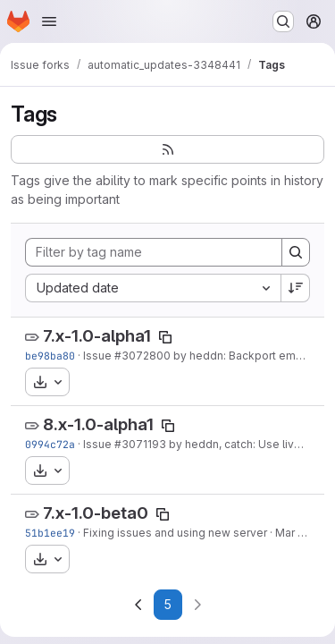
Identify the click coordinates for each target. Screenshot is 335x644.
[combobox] (153, 288)
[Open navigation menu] (49, 21)
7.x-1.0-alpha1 (97, 336)
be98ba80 (50, 356)
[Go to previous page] (138, 605)
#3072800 (142, 356)
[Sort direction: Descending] (296, 288)
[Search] (296, 252)
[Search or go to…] (283, 21)
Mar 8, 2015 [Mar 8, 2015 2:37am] (305, 533)
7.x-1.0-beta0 (96, 513)
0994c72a (50, 444)
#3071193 (140, 444)
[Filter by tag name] (154, 252)
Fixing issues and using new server (175, 533)
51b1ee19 (50, 533)
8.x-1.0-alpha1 (98, 424)
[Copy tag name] (165, 337)
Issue (99, 356)
